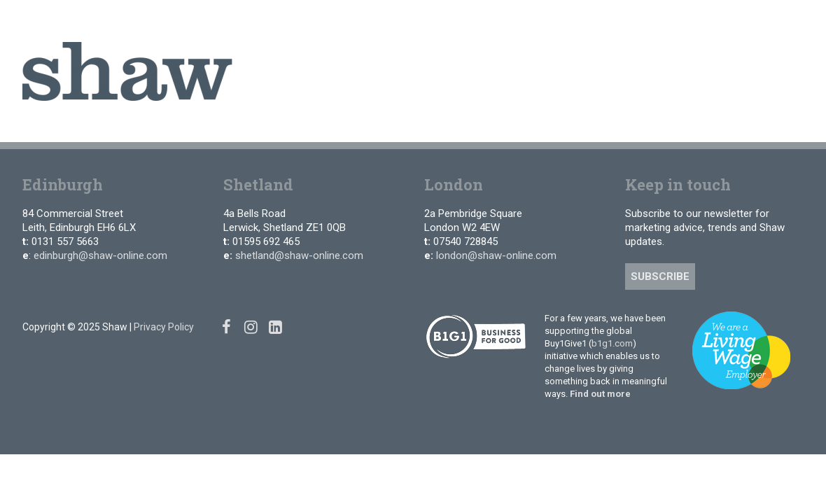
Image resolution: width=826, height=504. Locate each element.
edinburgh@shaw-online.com (100, 255)
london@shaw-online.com (496, 255)
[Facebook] (752, 21)
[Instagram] (772, 21)
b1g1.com (612, 343)
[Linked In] (793, 21)
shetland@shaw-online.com (299, 255)
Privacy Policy (164, 327)
